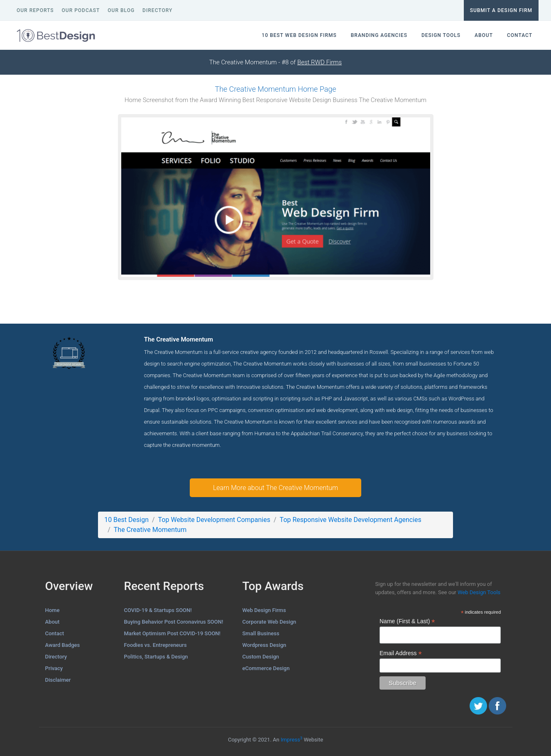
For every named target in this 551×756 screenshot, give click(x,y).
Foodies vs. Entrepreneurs (156, 645)
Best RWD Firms (320, 62)
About (53, 622)
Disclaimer (58, 680)
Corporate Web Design (269, 622)
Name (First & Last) (407, 621)
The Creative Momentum (150, 530)
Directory (56, 657)
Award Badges (63, 645)
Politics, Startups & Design (156, 657)
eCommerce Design (266, 668)
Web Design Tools (479, 592)
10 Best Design (126, 520)
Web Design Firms (264, 610)
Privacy (54, 668)
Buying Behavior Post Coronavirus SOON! (174, 622)
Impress (291, 740)
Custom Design (261, 657)
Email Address (401, 653)
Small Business (261, 633)
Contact (55, 633)
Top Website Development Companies (214, 520)
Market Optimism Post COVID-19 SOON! (173, 633)
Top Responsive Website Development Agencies (351, 520)
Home (53, 610)
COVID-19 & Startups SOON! (158, 610)
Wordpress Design (264, 645)
